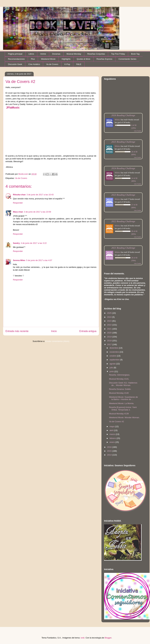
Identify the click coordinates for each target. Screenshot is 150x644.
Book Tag (135, 54)
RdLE (79, 64)
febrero (113, 438)
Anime (43, 54)
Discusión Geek (15, 64)
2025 (110, 313)
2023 (110, 321)
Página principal (15, 54)
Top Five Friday (118, 54)
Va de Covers (52, 64)
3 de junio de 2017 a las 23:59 (38, 212)
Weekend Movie (48, 59)
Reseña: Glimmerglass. (120, 375)
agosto (113, 364)
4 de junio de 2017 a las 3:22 (34, 243)
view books (138, 131)
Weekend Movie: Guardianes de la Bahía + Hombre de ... (123, 398)
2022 (110, 325)
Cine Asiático (34, 64)
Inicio (54, 331)
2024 (110, 317)
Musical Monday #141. (119, 379)
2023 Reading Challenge (123, 195)
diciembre (114, 348)
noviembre (114, 352)
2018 (110, 341)
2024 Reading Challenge (123, 168)
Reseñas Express (104, 59)
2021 (110, 329)
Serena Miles (19, 260)
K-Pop (67, 64)
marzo (113, 434)
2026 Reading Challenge (123, 115)
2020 (110, 333)
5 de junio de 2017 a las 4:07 (39, 260)
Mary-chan (18, 212)
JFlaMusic (13, 108)
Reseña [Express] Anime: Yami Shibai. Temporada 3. (123, 408)
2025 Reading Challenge (123, 142)
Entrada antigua (88, 331)
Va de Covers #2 (116, 422)
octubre (113, 356)
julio (112, 368)
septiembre (115, 360)
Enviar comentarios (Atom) (57, 341)
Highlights (66, 59)
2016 (110, 447)
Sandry (16, 243)
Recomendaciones (16, 59)
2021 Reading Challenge (123, 248)
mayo (112, 426)
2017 (110, 344)
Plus (33, 59)
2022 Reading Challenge (123, 221)
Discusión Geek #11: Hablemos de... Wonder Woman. (123, 384)
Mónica (118, 120)
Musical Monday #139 (119, 414)
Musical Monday (74, 54)
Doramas (56, 54)
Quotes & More (84, 59)
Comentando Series (127, 59)
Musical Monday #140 (119, 393)
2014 (110, 455)
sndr (83, 638)
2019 (110, 337)
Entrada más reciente (17, 331)
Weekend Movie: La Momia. (122, 403)
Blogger (108, 638)
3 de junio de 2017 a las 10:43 (40, 195)
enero (112, 442)
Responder (18, 203)
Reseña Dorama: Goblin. (120, 389)
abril (112, 430)
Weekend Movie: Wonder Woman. (124, 417)
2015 (110, 451)
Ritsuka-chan (19, 195)
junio (112, 371)
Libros (31, 54)
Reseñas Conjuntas (96, 54)
